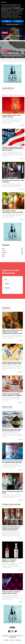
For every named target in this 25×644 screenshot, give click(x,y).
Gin (6, 280)
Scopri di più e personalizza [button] (12, 24)
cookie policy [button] (20, 10)
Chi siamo (6, 640)
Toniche (7, 284)
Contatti (12, 640)
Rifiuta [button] (7, 21)
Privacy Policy (18, 640)
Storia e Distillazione (11, 504)
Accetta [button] (18, 21)
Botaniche (7, 288)
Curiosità (6, 308)
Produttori (7, 407)
